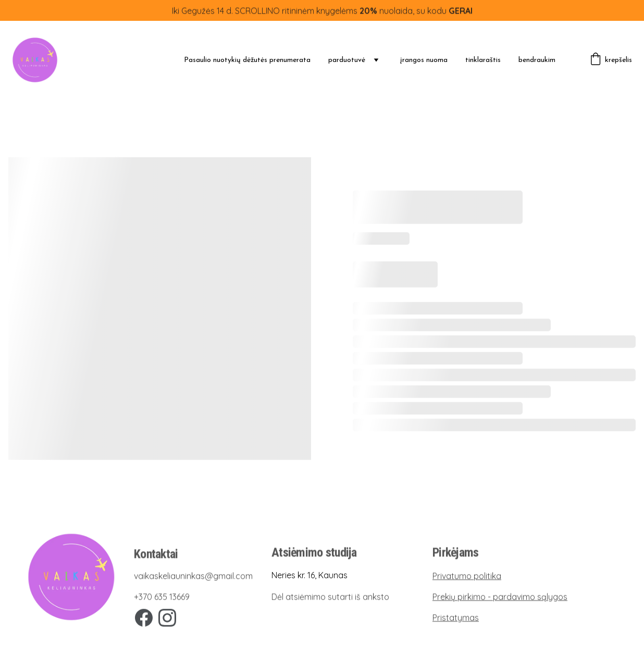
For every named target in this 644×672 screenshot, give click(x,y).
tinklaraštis (483, 60)
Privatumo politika (467, 576)
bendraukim (537, 60)
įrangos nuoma (424, 60)
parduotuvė (347, 60)
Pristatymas (456, 618)
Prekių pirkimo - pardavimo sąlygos (500, 597)
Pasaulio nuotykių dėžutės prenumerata (247, 60)
